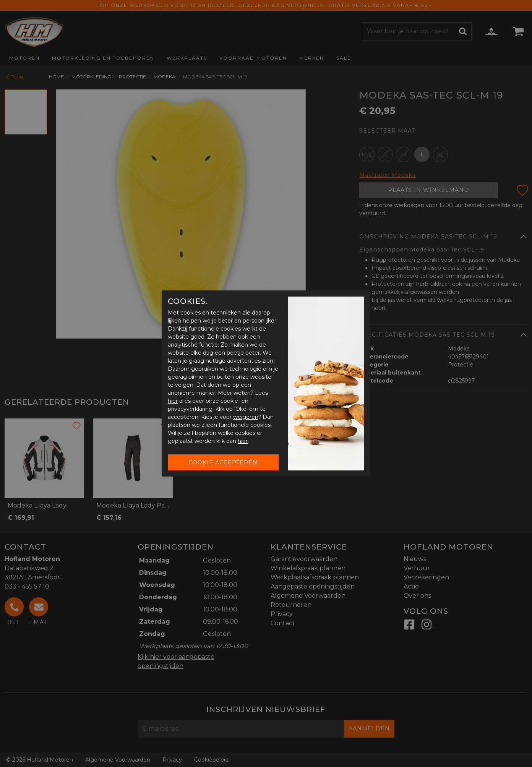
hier (173, 401)
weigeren (246, 417)
